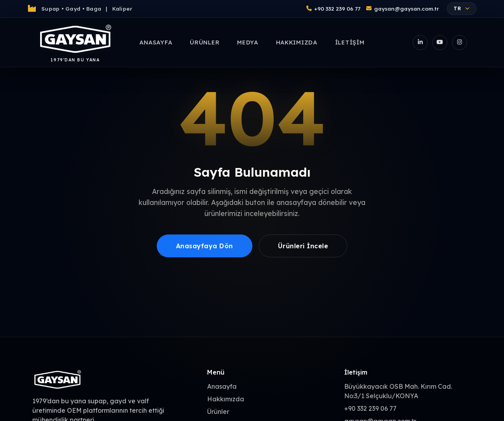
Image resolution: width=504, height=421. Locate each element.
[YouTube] (440, 42)
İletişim (350, 42)
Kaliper (122, 8)
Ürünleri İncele (303, 246)
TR (462, 8)
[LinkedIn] (420, 42)
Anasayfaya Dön (205, 246)
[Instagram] (460, 42)
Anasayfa (156, 42)
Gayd (73, 8)
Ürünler (205, 42)
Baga (94, 8)
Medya (248, 42)
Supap (50, 8)
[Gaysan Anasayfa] (75, 42)
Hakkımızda (297, 42)
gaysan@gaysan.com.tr (403, 8)
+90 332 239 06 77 (333, 8)
